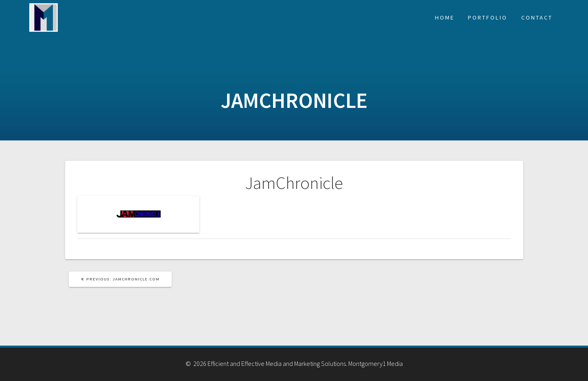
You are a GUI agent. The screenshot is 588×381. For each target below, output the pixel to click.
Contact (537, 18)
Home (445, 18)
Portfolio (488, 18)
